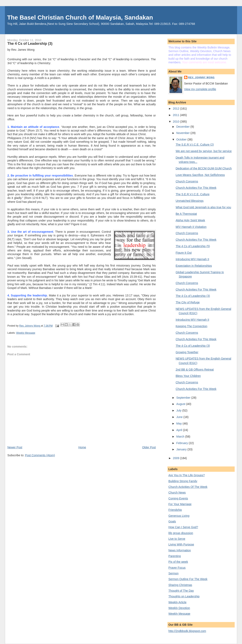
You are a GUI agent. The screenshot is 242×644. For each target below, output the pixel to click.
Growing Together (187, 352)
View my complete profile (200, 89)
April (180, 430)
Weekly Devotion (179, 608)
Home (82, 447)
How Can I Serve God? (183, 527)
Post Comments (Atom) (40, 455)
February (183, 443)
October (182, 139)
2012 (177, 109)
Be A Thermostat (186, 214)
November (183, 133)
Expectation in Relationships (194, 266)
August (181, 404)
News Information (180, 550)
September (184, 398)
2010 (177, 122)
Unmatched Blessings (190, 201)
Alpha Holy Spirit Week (190, 220)
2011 (177, 115)
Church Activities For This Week (196, 188)
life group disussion (181, 533)
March (181, 437)
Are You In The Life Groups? (187, 475)
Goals (172, 521)
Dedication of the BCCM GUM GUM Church (204, 168)
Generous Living (179, 516)
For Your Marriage (180, 504)
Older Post (149, 447)
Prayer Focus (177, 568)
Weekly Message (26, 333)
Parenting (175, 556)
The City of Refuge (188, 302)
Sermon (174, 573)
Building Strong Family (183, 481)
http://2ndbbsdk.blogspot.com (187, 631)
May (180, 423)
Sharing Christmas (180, 585)
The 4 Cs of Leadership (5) (193, 246)
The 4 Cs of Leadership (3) (193, 296)
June (180, 417)
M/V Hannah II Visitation (191, 227)
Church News (177, 493)
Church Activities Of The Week (188, 487)
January (182, 449)
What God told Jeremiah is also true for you (203, 207)
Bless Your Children (188, 376)
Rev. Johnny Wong (201, 77)
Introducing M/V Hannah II (192, 259)
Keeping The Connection (191, 326)
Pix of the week (178, 562)
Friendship (175, 510)
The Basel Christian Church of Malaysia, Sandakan (80, 17)
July (179, 410)
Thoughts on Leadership (184, 596)
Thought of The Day (181, 591)
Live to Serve (177, 539)
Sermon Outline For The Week (188, 579)
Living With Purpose (181, 544)
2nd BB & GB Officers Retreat (195, 370)
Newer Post (15, 447)
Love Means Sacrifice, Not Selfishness (200, 175)
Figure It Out (184, 253)
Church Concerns (187, 181)
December (183, 127)
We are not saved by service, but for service (204, 151)
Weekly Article (178, 602)
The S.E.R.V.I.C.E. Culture (192, 194)
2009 (177, 458)
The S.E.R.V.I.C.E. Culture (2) (195, 145)
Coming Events (178, 498)
